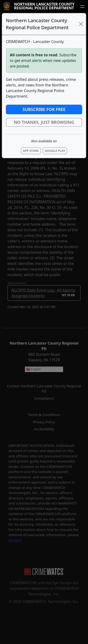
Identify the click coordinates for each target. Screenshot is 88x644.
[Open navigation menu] (82, 6)
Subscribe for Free (44, 109)
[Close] (81, 24)
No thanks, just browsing (44, 122)
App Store (31, 151)
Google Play (55, 151)
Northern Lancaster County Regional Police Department (44, 6)
